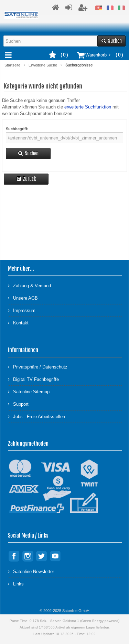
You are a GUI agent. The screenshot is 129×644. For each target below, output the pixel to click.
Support (18, 404)
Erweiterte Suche (43, 65)
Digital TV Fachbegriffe (33, 379)
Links (16, 584)
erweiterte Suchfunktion (88, 107)
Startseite (12, 65)
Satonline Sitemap (29, 391)
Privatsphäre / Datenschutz (38, 367)
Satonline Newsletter (31, 571)
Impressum (22, 310)
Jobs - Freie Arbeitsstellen (36, 416)
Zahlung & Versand (29, 285)
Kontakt (18, 323)
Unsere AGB (23, 298)
